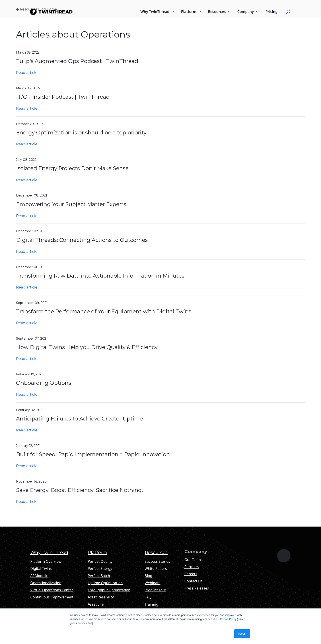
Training (151, 604)
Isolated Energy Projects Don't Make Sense (72, 168)
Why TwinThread (158, 12)
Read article (27, 73)
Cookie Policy (228, 619)
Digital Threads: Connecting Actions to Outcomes (82, 240)
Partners (191, 567)
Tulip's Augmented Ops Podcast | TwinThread (77, 61)
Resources (220, 12)
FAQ (148, 597)
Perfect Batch (99, 576)
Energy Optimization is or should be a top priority (81, 133)
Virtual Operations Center (52, 590)
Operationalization (46, 583)
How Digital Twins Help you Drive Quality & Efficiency (87, 347)
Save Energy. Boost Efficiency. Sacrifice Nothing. (79, 490)
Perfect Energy (100, 569)
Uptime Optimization (105, 583)
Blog (148, 576)
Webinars (153, 583)
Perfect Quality (100, 561)
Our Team (193, 560)
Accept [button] (242, 634)
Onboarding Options (44, 383)
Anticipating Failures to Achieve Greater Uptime (79, 419)
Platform (191, 12)
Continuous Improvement (52, 597)
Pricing (272, 12)
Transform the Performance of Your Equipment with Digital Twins (104, 311)
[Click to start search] (290, 12)
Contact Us (193, 581)
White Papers (156, 569)
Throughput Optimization (109, 590)
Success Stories (157, 561)
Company (248, 12)
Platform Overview (46, 561)
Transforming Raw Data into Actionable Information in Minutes (100, 276)
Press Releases (197, 588)
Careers (191, 574)
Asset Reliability (101, 597)
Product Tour (155, 590)
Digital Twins (41, 569)
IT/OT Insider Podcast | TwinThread (63, 97)
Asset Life (96, 604)
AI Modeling (40, 576)
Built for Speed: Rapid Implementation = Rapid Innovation (93, 454)
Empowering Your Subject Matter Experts (71, 204)
